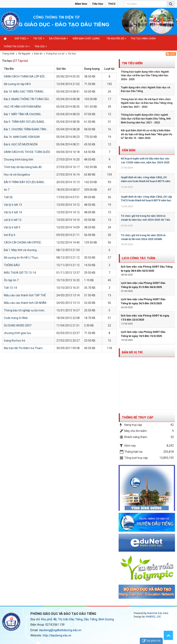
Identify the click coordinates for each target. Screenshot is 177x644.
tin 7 (7, 190)
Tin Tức (38, 39)
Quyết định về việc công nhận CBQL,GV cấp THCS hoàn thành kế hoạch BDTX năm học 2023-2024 (146, 200)
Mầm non (81, 4)
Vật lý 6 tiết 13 (13, 205)
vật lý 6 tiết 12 (13, 220)
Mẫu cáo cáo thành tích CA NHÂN (25, 303)
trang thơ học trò (15, 341)
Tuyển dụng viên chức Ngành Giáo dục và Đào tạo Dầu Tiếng (145, 89)
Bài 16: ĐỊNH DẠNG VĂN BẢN (22, 137)
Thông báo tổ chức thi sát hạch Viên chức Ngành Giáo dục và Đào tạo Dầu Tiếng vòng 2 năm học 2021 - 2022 (147, 103)
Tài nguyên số (115, 39)
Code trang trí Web (16, 318)
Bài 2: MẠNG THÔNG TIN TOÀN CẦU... (27, 99)
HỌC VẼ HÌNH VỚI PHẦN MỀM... (23, 107)
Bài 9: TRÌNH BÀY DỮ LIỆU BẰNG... (25, 122)
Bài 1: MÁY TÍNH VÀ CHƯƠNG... (23, 114)
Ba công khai (57, 39)
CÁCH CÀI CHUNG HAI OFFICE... (23, 242)
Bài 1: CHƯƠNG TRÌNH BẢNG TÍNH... (26, 129)
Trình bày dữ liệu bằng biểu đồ (23, 167)
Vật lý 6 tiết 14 (13, 212)
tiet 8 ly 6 (10, 235)
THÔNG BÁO (12, 265)
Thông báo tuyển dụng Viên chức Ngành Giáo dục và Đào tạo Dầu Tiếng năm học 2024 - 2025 (145, 75)
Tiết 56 (8, 197)
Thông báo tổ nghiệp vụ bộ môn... (25, 310)
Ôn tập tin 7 (11, 280)
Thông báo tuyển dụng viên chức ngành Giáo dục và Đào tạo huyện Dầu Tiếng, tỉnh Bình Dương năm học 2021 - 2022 (146, 118)
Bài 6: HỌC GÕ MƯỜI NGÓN (21, 144)
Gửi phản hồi (151, 641)
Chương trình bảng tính (19, 159)
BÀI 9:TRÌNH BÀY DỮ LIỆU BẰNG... (25, 182)
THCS (112, 4)
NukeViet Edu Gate (158, 613)
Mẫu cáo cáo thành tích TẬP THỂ (25, 295)
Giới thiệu (20, 39)
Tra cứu (40, 46)
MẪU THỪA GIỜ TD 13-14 (20, 273)
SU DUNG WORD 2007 (18, 325)
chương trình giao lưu (17, 333)
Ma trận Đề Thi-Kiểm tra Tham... (24, 348)
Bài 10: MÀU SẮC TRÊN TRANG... (24, 92)
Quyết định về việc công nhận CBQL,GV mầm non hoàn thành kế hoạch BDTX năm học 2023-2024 (146, 181)
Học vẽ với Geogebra (17, 175)
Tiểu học (98, 4)
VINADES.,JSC (153, 617)
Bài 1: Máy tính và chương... (21, 250)
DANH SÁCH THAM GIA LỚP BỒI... (25, 76)
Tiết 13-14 (10, 288)
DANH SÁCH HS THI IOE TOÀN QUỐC (27, 152)
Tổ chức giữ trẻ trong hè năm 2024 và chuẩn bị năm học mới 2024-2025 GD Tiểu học (145, 220)
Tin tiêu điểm (132, 63)
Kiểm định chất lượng (86, 39)
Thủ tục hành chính (143, 39)
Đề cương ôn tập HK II (17, 84)
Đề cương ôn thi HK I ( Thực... (22, 258)
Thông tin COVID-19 (16, 46)
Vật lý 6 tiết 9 (12, 227)
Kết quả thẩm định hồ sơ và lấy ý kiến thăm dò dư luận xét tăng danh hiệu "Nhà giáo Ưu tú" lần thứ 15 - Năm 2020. (146, 134)
